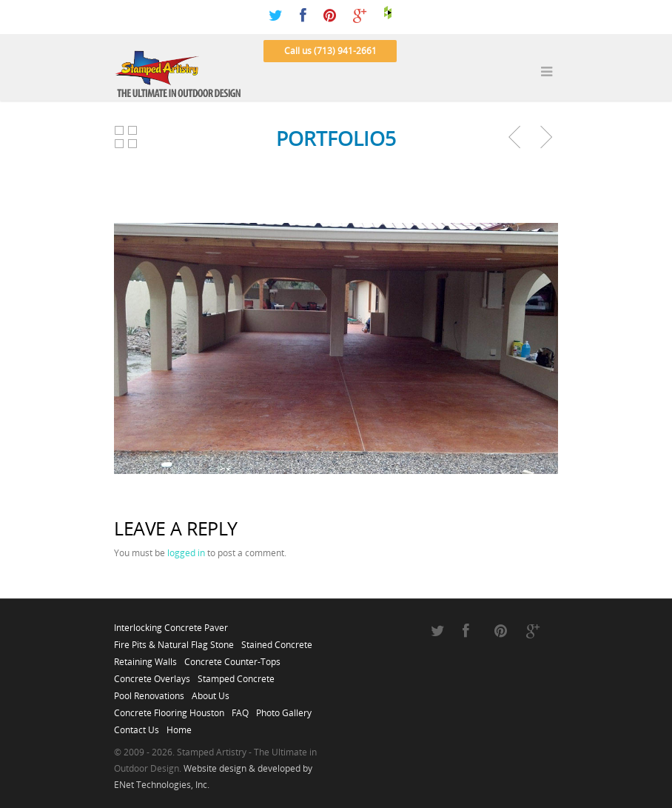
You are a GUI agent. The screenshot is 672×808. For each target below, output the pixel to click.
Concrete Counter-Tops (232, 658)
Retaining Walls (145, 658)
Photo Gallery (284, 709)
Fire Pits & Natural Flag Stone (174, 641)
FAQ (240, 709)
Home (179, 726)
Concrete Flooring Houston (169, 709)
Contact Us (137, 726)
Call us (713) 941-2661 (330, 51)
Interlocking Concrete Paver (171, 624)
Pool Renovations (149, 692)
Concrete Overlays (152, 675)
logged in (186, 553)
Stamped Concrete (236, 675)
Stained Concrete (277, 641)
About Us (211, 692)
